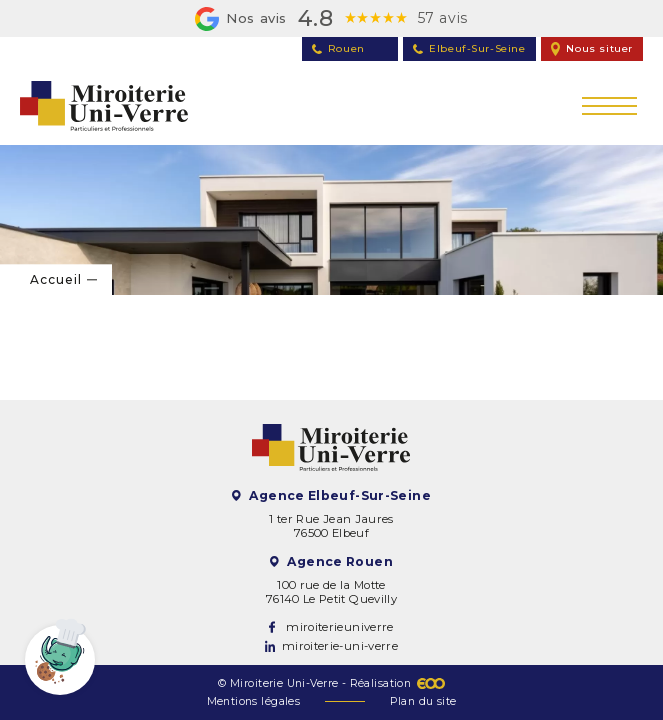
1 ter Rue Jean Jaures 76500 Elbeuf (331, 526)
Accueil (56, 279)
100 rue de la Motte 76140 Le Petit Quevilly (331, 592)
